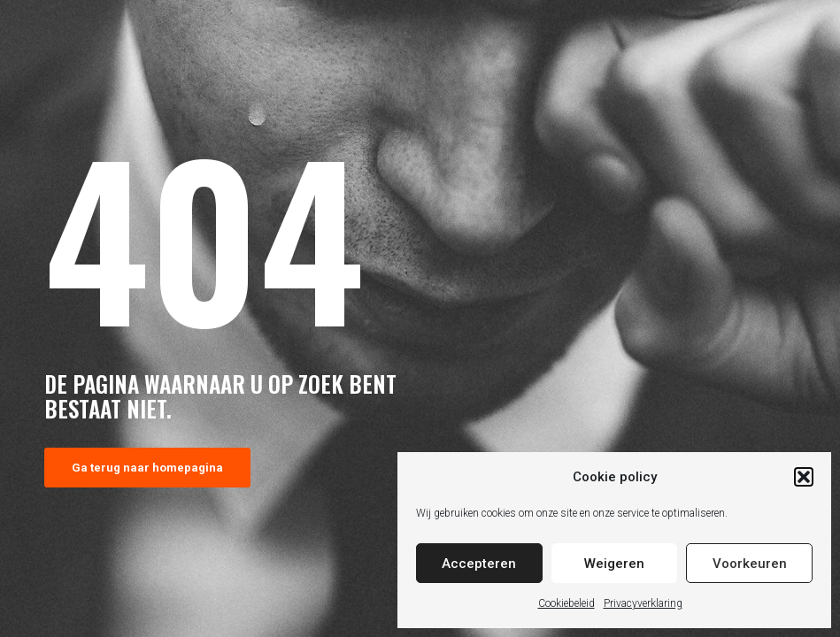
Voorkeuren (750, 564)
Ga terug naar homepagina (147, 468)
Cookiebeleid (566, 603)
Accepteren (479, 564)
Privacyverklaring (643, 603)
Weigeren (614, 564)
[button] (804, 477)
